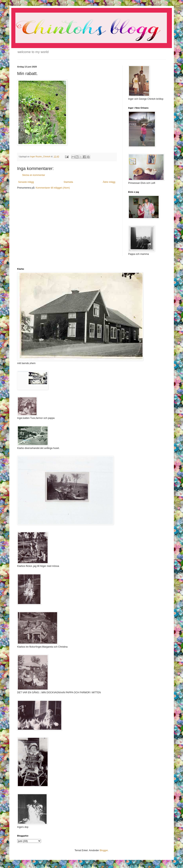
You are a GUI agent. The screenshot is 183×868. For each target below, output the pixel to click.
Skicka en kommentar (34, 175)
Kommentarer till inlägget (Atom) (53, 188)
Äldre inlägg (109, 182)
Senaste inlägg (26, 182)
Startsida (68, 182)
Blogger (104, 850)
